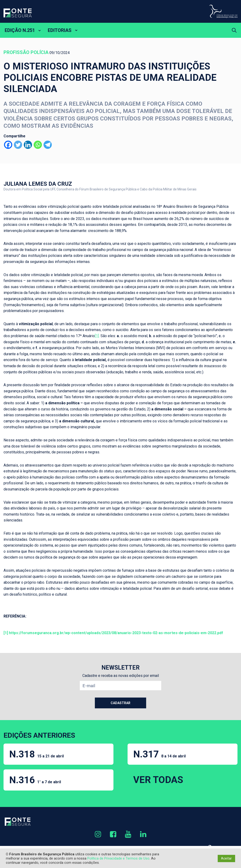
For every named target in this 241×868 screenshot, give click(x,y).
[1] (97, 336)
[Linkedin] (28, 145)
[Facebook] (8, 145)
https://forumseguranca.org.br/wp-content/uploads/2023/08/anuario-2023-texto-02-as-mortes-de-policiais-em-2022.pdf (116, 633)
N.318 (36, 754)
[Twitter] (18, 145)
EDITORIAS (60, 30)
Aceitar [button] (226, 858)
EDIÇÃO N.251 (20, 30)
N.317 (159, 754)
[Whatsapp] (38, 145)
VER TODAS (158, 780)
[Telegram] (48, 145)
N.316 (35, 780)
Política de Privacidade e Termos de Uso (118, 858)
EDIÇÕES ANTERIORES (39, 735)
